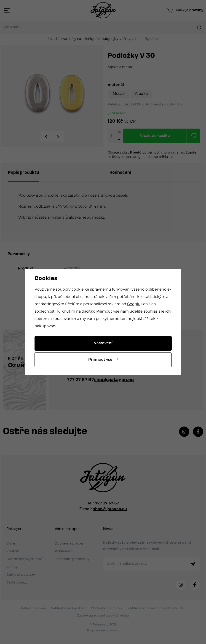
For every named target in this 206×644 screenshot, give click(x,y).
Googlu (134, 304)
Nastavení (103, 343)
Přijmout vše (100, 360)
